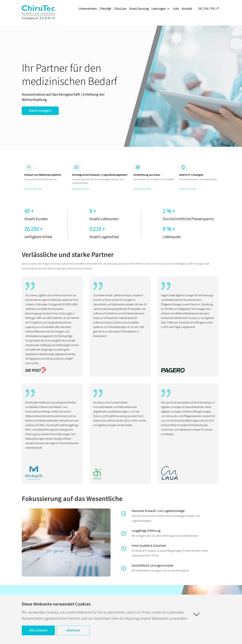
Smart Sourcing (139, 9)
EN (206, 9)
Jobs (176, 9)
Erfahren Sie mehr (33, 189)
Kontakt (187, 9)
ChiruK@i (105, 9)
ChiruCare (120, 9)
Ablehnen (73, 630)
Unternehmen (88, 9)
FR (212, 9)
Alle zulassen (38, 630)
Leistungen (161, 9)
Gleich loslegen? (40, 111)
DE (200, 9)
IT (218, 9)
